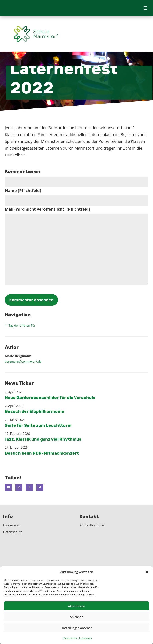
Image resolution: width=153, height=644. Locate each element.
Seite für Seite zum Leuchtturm (38, 425)
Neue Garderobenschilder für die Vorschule (50, 398)
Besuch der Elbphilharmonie (34, 412)
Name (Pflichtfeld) (23, 191)
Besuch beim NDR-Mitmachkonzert (42, 453)
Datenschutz (70, 638)
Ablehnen (76, 617)
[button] (147, 572)
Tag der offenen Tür (20, 325)
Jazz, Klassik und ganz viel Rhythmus (43, 439)
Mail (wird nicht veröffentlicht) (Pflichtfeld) (47, 209)
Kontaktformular (92, 525)
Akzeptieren (76, 606)
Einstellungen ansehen (76, 628)
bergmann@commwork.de (23, 362)
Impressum (86, 638)
